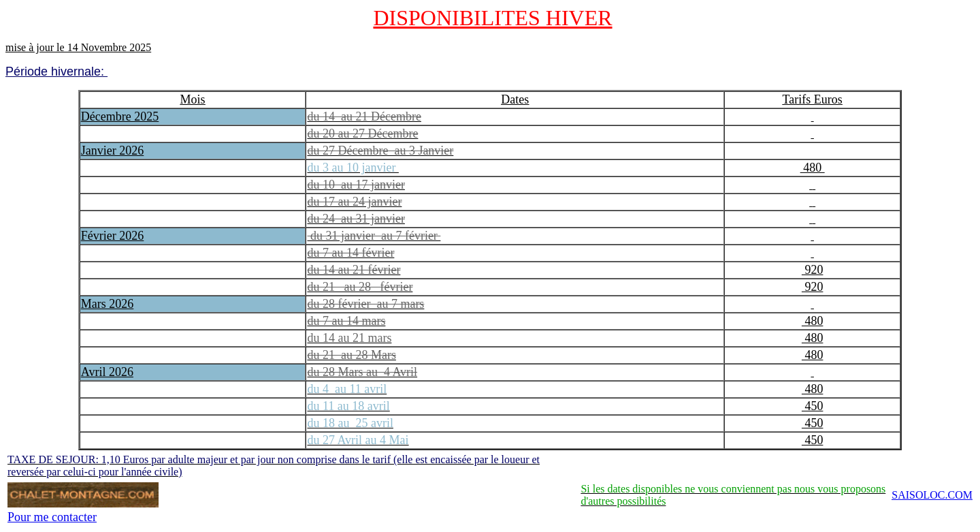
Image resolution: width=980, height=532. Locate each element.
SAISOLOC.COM (932, 495)
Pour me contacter (52, 517)
